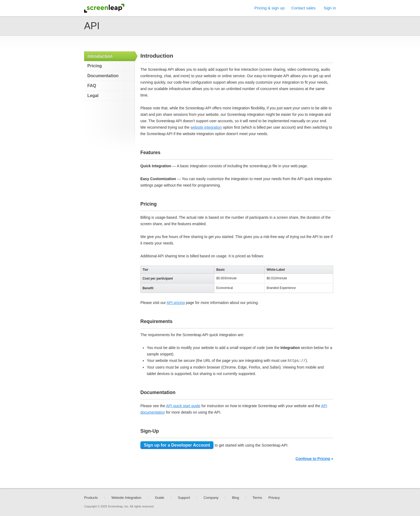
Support (184, 498)
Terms (257, 498)
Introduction (100, 56)
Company (211, 498)
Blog (235, 498)
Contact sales (303, 8)
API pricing (176, 303)
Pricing (95, 66)
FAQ (92, 86)
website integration (206, 127)
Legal (93, 96)
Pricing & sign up (270, 8)
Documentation (103, 76)
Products (91, 498)
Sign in (330, 8)
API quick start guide (183, 406)
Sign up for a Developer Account (177, 445)
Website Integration (126, 498)
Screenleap (104, 8)
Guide (160, 498)
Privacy (274, 498)
